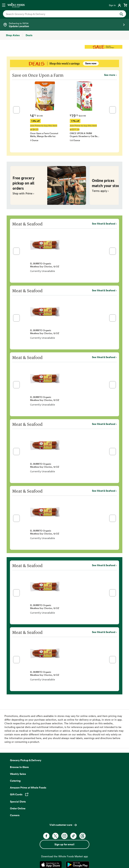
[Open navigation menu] (4, 5)
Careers (15, 815)
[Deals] (29, 35)
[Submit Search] (121, 14)
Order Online (18, 808)
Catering (15, 781)
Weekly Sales (18, 774)
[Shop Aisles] (13, 35)
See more (110, 75)
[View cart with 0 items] (125, 5)
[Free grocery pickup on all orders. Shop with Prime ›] (48, 185)
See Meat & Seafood (104, 224)
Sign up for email (64, 844)
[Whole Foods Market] (16, 5)
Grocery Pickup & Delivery (26, 760)
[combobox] (59, 14)
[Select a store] (64, 25)
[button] (16, 110)
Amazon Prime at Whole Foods (28, 788)
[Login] (115, 5)
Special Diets (18, 802)
